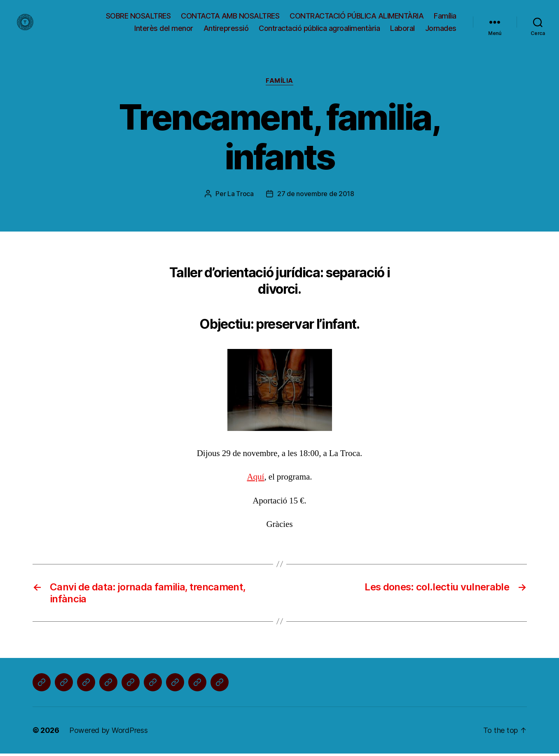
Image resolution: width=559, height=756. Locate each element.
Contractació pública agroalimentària (319, 29)
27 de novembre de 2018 (316, 196)
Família (445, 17)
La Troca (241, 196)
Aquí (255, 479)
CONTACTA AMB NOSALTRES (230, 17)
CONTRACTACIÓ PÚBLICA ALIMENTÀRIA (357, 17)
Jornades (441, 29)
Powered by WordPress (109, 733)
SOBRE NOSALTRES (138, 17)
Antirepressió (226, 29)
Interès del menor (164, 29)
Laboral (402, 29)
